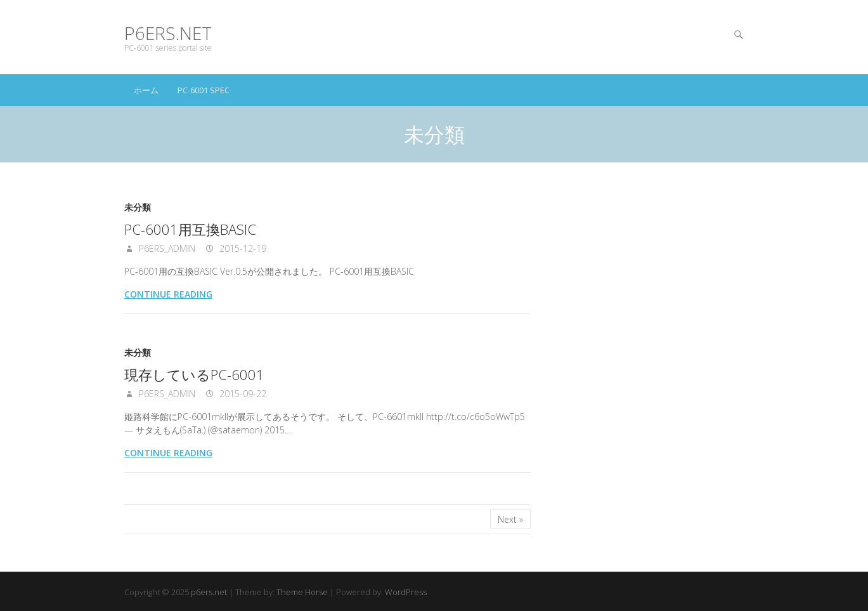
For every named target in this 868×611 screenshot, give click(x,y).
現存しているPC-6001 (194, 374)
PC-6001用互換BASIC (190, 229)
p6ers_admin (166, 248)
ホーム (146, 90)
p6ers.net (168, 33)
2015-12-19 (242, 248)
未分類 (138, 207)
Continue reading (168, 294)
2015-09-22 (242, 394)
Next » (510, 519)
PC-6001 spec (204, 90)
